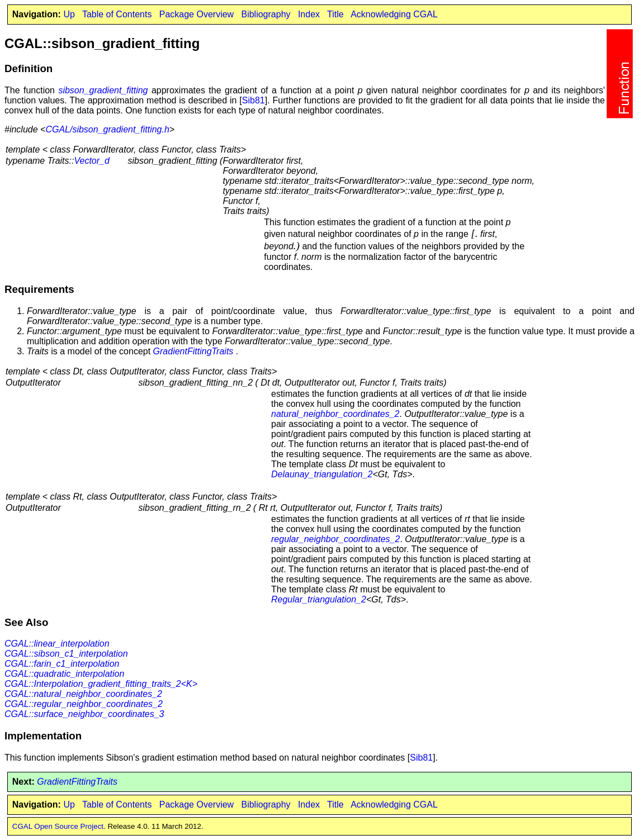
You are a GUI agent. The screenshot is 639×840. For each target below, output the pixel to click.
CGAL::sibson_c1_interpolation (66, 654)
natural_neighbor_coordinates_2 (335, 414)
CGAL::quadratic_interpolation (64, 674)
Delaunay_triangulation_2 (322, 474)
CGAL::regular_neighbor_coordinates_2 (84, 704)
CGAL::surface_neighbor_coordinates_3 (84, 714)
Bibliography (266, 14)
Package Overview (197, 14)
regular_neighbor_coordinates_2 (335, 539)
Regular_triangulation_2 (319, 599)
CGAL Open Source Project (58, 826)
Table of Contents (117, 14)
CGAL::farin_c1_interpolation (62, 664)
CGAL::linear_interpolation (57, 644)
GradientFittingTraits (193, 351)
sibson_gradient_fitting (103, 90)
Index (309, 14)
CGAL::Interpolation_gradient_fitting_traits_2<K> (101, 684)
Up (69, 14)
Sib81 (254, 100)
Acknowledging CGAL (394, 14)
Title (335, 14)
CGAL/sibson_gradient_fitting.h (107, 129)
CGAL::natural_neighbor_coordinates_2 (83, 694)
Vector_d (91, 161)
